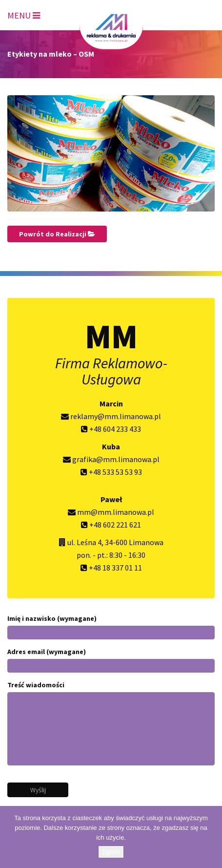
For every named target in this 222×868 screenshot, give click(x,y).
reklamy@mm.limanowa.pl (111, 416)
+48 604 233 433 (111, 429)
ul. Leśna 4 (84, 542)
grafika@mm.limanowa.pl (111, 459)
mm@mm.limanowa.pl (111, 512)
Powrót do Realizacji (57, 234)
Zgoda (111, 852)
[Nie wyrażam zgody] (210, 837)
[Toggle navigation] (24, 14)
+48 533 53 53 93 (111, 472)
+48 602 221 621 (111, 525)
